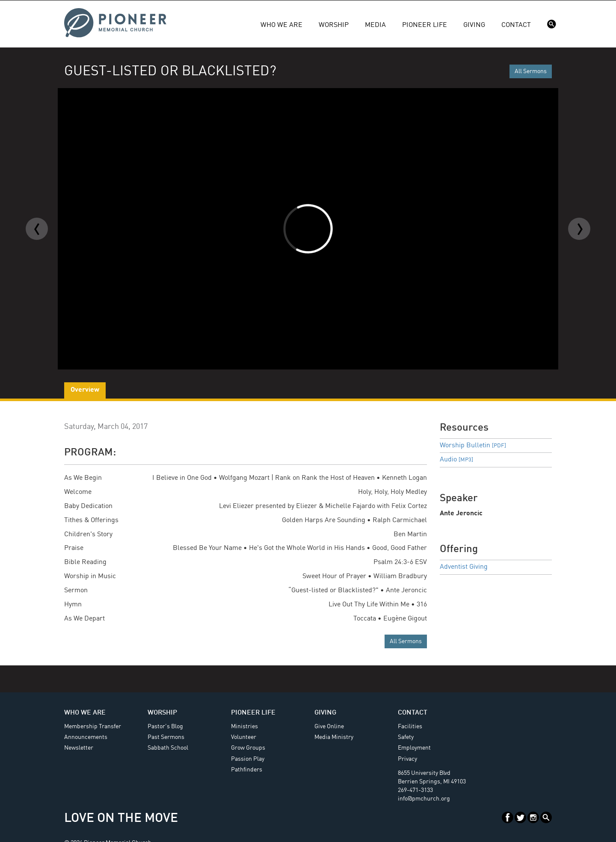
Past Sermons (166, 737)
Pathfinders (247, 770)
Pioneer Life (425, 25)
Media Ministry (334, 737)
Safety (406, 737)
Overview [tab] (85, 390)
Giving (474, 25)
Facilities (410, 727)
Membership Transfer (93, 727)
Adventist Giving (464, 567)
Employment (414, 748)
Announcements (86, 737)
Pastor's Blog (165, 727)
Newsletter (79, 748)
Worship (334, 25)
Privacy (407, 759)
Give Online (329, 727)
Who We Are (281, 25)
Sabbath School (168, 748)
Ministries (244, 727)
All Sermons (531, 71)
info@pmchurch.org (424, 799)
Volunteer (244, 737)
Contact (516, 25)
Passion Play (248, 759)
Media (375, 25)
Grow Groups (248, 748)
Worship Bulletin (473, 446)
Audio (456, 460)
